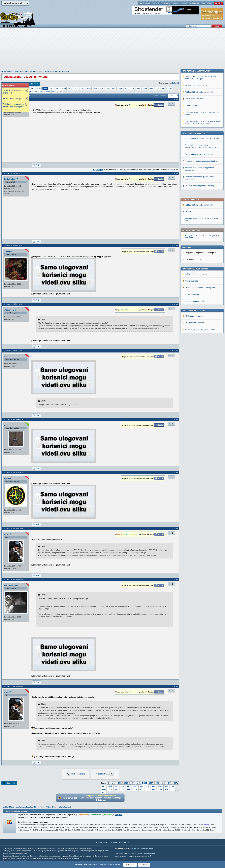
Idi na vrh (175, 99)
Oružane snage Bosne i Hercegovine (200, 203)
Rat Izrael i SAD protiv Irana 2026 (199, 120)
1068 (58, 89)
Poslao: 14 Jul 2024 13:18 (14, 351)
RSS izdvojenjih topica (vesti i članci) (200, 245)
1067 (51, 89)
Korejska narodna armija (195, 216)
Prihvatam (130, 865)
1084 (157, 89)
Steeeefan (9, 251)
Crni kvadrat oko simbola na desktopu (200, 337)
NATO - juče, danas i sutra (196, 189)
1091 (29, 92)
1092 (35, 92)
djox (6, 534)
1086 (170, 89)
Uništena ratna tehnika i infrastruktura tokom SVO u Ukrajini (200, 260)
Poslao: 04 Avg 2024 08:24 (14, 529)
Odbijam (144, 865)
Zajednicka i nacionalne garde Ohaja (14, 107)
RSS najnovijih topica (194, 231)
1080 (132, 89)
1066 (45, 89)
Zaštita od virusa (147, 848)
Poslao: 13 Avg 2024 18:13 (14, 686)
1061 (114, 783)
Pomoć (210, 3)
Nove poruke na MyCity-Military (196, 254)
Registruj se (166, 3)
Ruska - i (12, 92)
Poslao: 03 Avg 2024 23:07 (14, 473)
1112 (60, 92)
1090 (141, 789)
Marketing (218, 3)
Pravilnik (184, 3)
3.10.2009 (176, 83)
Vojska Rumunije (192, 209)
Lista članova (194, 3)
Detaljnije (118, 815)
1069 (64, 89)
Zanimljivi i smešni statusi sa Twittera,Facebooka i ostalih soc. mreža (201, 329)
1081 (139, 89)
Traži (203, 3)
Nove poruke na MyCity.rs (194, 316)
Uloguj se (156, 3)
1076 (107, 89)
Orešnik (188, 127)
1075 (101, 89)
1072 (83, 89)
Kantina (176, 3)
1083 (151, 89)
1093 (42, 92)
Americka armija (191, 196)
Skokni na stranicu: (160, 96)
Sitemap (114, 842)
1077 (114, 89)
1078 (120, 89)
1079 (126, 89)
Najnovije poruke (102, 842)
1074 (95, 89)
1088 (129, 789)
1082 (145, 89)
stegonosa (9, 310)
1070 (70, 89)
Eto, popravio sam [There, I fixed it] (199, 369)
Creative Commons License (145, 854)
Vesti (131, 848)
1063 (126, 783)
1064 (33, 89)
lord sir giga (10, 179)
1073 (89, 89)
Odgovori (34, 84)
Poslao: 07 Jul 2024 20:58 (14, 246)
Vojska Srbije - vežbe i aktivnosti (57, 71)
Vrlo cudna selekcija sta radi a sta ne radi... (203, 322)
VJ (5, 357)
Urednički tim (124, 842)
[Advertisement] (113, 50)
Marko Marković (11, 585)
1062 (120, 783)
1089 (135, 789)
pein (6, 425)
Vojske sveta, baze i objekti (25, 71)
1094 (48, 92)
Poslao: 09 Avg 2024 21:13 (14, 580)
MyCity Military (145, 3)
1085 (164, 89)
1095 (54, 92)
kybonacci (9, 478)
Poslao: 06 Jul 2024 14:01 (14, 173)
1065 (39, 89)
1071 (76, 89)
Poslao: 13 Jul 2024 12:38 (14, 304)
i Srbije (12, 98)
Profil (38, 165)
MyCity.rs (137, 848)
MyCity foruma (74, 859)
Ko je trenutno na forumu (16, 811)
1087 (122, 789)
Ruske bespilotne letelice (195, 282)
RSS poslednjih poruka (194, 238)
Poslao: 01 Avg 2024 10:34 (14, 419)
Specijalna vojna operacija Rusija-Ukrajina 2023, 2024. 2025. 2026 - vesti (202, 306)
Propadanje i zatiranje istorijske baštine (201, 344)
